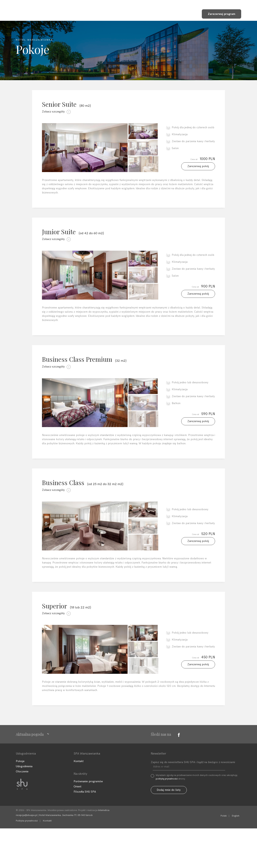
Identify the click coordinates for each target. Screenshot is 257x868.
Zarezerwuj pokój (198, 171)
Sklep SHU (182, 14)
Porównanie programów (88, 821)
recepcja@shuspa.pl (27, 855)
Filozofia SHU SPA (63, 14)
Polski (224, 855)
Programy (97, 14)
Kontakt (156, 14)
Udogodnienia (127, 14)
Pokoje (20, 801)
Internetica (104, 850)
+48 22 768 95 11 (219, 3)
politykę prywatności (167, 818)
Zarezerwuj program (222, 13)
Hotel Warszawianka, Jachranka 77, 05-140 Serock (66, 855)
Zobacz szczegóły (56, 112)
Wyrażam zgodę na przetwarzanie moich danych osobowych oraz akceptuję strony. (196, 817)
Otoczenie (22, 811)
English (236, 855)
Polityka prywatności (27, 860)
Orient (77, 826)
